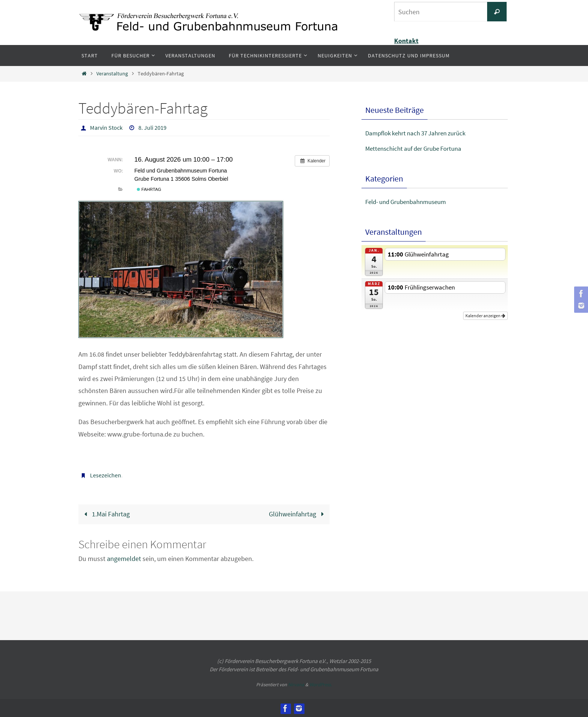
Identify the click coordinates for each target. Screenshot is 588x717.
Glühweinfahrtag (298, 513)
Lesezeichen (106, 475)
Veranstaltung (112, 73)
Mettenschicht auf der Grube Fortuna (417, 148)
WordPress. (321, 684)
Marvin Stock (106, 127)
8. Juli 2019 (152, 127)
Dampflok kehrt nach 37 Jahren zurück (420, 133)
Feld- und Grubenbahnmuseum (410, 202)
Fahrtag (149, 189)
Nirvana (296, 684)
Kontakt (406, 41)
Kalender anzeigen (486, 314)
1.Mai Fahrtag (105, 513)
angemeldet (124, 558)
